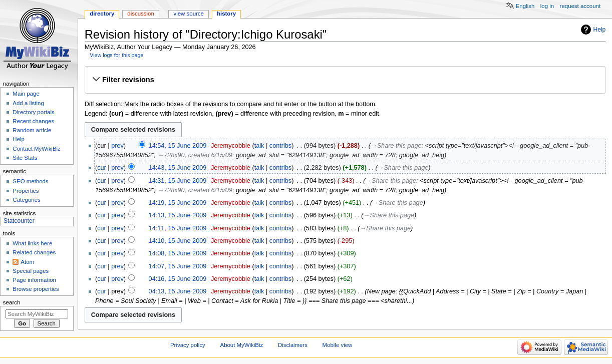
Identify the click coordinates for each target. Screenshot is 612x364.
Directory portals (33, 112)
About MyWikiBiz (242, 345)
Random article (32, 130)
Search (12, 302)
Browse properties (36, 289)
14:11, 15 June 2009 (178, 228)
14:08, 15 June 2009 (178, 253)
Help (600, 30)
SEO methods (30, 181)
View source (188, 14)
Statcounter (19, 221)
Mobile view (338, 345)
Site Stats (25, 158)
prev (117, 146)
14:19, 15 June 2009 (178, 203)
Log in (547, 6)
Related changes (34, 252)
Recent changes (33, 121)
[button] (345, 80)
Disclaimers (293, 345)
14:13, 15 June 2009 (178, 215)
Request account (580, 6)
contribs (280, 146)
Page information (34, 280)
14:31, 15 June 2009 (178, 181)
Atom (27, 262)
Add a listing (28, 103)
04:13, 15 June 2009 (178, 291)
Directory (102, 14)
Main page (26, 94)
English (525, 6)
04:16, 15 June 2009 (178, 279)
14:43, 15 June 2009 (178, 168)
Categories (26, 200)
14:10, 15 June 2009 (178, 241)
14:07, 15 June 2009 (178, 266)
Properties (26, 191)
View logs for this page (116, 55)
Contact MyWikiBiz (36, 149)
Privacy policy (188, 345)
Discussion (140, 14)
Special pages (31, 271)
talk (259, 146)
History (226, 14)
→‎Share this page (396, 146)
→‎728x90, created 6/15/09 (195, 155)
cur (102, 168)
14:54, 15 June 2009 (178, 146)
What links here (32, 243)
